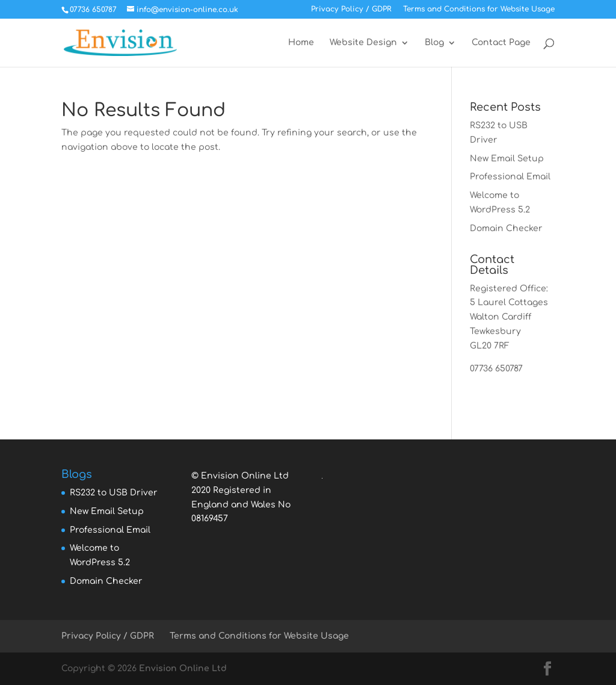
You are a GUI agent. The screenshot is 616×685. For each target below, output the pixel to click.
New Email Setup (507, 159)
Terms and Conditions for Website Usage (479, 9)
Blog (434, 43)
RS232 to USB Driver (114, 493)
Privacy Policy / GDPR (351, 9)
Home (301, 43)
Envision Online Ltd (183, 668)
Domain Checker (506, 228)
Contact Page (501, 43)
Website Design (363, 43)
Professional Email (510, 177)
